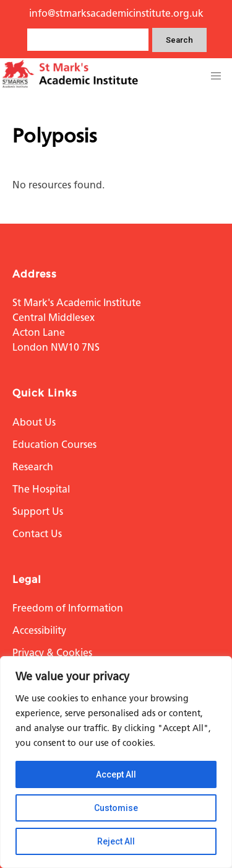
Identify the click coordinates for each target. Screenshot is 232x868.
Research (33, 467)
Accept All (116, 774)
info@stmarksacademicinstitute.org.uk (116, 13)
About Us (34, 422)
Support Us (38, 511)
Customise (116, 808)
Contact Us (37, 534)
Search (179, 40)
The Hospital (41, 489)
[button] (216, 76)
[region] (116, 762)
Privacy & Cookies (52, 653)
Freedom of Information (68, 608)
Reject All (116, 841)
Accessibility (39, 630)
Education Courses (54, 445)
